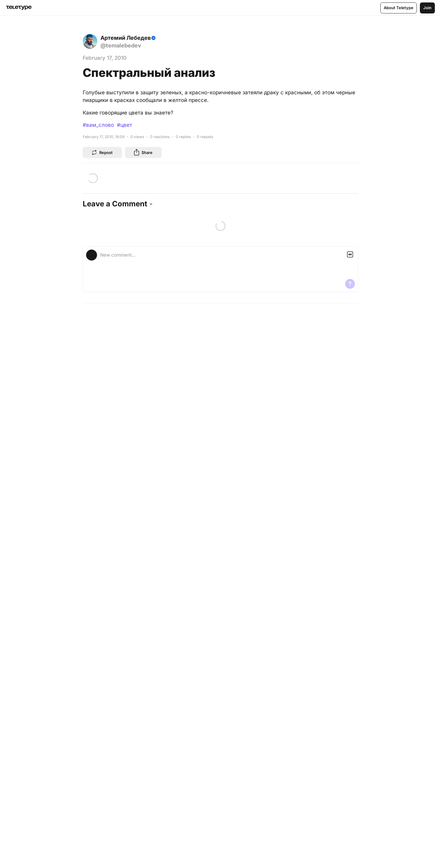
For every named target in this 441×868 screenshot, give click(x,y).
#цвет (124, 125)
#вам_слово (98, 125)
